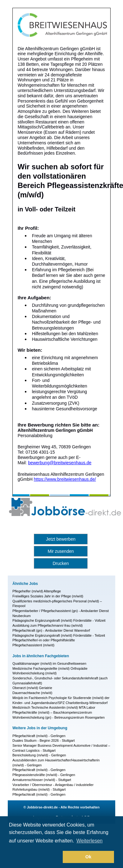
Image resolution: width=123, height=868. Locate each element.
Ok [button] (88, 857)
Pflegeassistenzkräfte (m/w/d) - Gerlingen (44, 775)
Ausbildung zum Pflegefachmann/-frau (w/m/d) (48, 625)
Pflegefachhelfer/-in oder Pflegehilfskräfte (44, 640)
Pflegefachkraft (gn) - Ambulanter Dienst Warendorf (51, 630)
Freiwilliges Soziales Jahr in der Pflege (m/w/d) (48, 596)
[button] (35, 857)
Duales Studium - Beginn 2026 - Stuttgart (44, 740)
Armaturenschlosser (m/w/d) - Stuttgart (42, 780)
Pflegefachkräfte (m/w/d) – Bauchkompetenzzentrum (52, 712)
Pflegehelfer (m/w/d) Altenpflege (37, 591)
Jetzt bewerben (61, 539)
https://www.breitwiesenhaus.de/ (65, 479)
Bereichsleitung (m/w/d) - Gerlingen (39, 755)
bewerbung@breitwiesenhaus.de (60, 463)
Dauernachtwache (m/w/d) (32, 693)
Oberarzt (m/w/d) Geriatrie (32, 688)
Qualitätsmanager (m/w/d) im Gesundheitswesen (49, 663)
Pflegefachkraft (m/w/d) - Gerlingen (39, 736)
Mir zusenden (61, 551)
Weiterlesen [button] (89, 841)
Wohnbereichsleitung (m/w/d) (34, 673)
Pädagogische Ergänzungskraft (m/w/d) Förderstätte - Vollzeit (59, 620)
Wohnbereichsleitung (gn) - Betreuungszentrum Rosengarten (59, 717)
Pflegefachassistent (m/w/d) (33, 645)
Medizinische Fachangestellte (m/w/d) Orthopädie (50, 668)
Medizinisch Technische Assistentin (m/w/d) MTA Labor (54, 707)
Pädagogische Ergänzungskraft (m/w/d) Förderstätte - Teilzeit (59, 635)
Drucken (61, 563)
